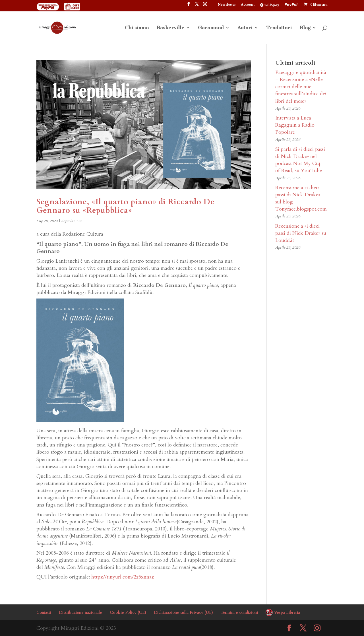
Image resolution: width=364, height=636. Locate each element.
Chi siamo (137, 28)
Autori (245, 28)
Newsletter (227, 5)
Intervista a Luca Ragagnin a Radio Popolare (295, 125)
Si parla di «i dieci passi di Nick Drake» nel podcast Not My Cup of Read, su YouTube (300, 160)
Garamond (211, 28)
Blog (305, 28)
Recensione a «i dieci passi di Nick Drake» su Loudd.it (301, 233)
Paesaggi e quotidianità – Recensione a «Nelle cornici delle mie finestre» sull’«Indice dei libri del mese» (301, 87)
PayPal (292, 5)
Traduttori (279, 28)
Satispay (270, 5)
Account (248, 5)
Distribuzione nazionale (80, 613)
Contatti (44, 613)
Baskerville (170, 28)
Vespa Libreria (287, 613)
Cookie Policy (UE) (128, 613)
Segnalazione (72, 221)
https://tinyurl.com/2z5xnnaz (123, 577)
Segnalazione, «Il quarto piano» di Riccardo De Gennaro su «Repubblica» (126, 206)
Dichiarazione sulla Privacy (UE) (183, 613)
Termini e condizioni (239, 613)
